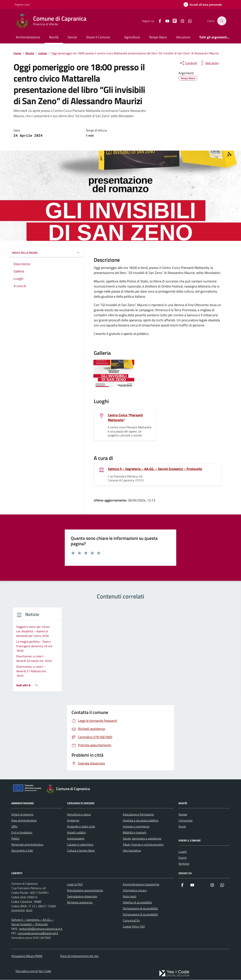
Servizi (72, 37)
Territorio (184, 837)
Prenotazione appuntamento (85, 863)
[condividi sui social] (188, 63)
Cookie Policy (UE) (134, 900)
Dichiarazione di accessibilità (140, 881)
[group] (120, 638)
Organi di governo (22, 787)
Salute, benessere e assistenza (142, 812)
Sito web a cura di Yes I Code (33, 944)
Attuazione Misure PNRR (27, 929)
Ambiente (73, 793)
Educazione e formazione (138, 787)
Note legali (130, 869)
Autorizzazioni (76, 812)
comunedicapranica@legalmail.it (38, 906)
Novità (54, 37)
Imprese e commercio (136, 799)
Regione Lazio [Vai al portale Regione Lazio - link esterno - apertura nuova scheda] (22, 4)
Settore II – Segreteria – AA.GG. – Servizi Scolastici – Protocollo (155, 469)
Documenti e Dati (22, 824)
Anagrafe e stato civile (81, 799)
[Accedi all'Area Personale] (203, 5)
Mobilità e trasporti (135, 806)
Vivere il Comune (98, 37)
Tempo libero (158, 37)
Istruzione (183, 37)
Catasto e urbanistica (80, 818)
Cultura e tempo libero (81, 824)
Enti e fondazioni (22, 806)
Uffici (14, 799)
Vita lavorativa (132, 824)
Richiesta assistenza (80, 875)
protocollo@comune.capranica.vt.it (41, 902)
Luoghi (183, 825)
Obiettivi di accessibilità (137, 875)
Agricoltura (132, 37)
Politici (15, 812)
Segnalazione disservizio (82, 869)
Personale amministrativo (27, 818)
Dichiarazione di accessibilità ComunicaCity (140, 890)
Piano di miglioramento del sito (79, 929)
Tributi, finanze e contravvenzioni (143, 818)
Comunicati (185, 793)
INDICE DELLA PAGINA (46, 253)
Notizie (183, 787)
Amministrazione (28, 37)
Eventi (183, 831)
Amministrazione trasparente (141, 857)
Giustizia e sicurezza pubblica (141, 793)
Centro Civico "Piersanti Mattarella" (125, 418)
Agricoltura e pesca (79, 787)
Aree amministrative (24, 793)
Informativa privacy (135, 863)
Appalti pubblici (76, 806)
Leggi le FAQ (75, 857)
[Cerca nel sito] (222, 21)
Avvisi (182, 799)
